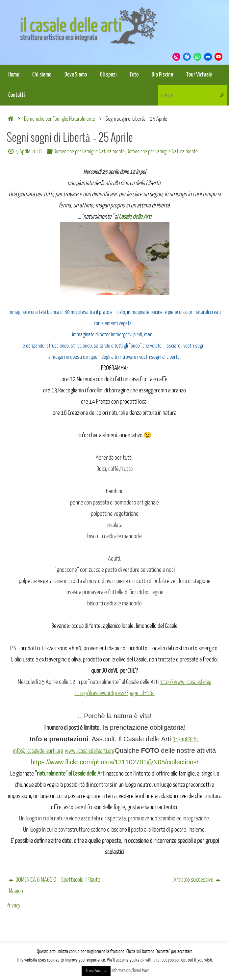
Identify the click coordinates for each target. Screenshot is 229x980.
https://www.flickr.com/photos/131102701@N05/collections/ (114, 762)
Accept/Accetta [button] (96, 971)
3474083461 (186, 739)
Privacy (14, 905)
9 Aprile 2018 (29, 152)
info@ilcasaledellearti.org (37, 751)
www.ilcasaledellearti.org (91, 751)
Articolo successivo (197, 880)
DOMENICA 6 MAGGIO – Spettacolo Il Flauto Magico (55, 885)
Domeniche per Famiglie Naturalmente (60, 119)
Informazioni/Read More (130, 971)
